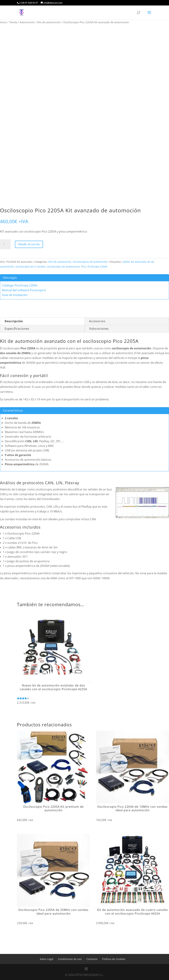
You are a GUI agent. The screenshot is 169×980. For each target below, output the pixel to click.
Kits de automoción (49, 22)
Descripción (14, 321)
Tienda (13, 22)
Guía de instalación (15, 295)
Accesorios (97, 321)
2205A (126, 262)
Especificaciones (17, 329)
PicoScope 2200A (97, 266)
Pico (84, 266)
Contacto (92, 959)
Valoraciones (99, 329)
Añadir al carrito (29, 244)
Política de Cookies (114, 959)
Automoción (27, 22)
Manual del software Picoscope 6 (24, 290)
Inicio (3, 22)
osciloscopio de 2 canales (30, 266)
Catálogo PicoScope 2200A (20, 285)
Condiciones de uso (70, 959)
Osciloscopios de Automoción (90, 262)
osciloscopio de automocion (63, 266)
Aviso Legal (47, 959)
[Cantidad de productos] (5, 244)
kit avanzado (139, 262)
